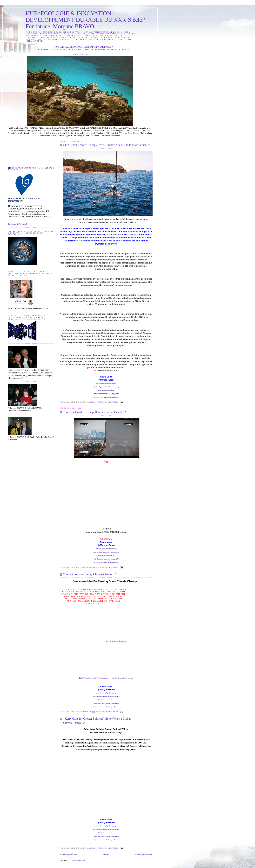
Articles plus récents (68, 854)
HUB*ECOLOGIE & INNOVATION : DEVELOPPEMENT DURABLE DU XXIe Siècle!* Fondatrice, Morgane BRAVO (86, 20)
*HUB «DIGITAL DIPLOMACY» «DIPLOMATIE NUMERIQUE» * (83, 47)
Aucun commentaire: (107, 402)
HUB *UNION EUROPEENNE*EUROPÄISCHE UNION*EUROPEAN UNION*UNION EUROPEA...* (83, 49)
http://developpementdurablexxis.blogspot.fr (106, 387)
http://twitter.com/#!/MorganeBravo (106, 397)
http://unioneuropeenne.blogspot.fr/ (106, 394)
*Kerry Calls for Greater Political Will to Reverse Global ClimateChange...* (97, 721)
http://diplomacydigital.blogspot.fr (106, 383)
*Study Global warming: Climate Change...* (90, 574)
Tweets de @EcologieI (17, 224)
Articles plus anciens (144, 854)
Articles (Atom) (79, 860)
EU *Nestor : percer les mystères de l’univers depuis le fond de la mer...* (106, 145)
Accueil (106, 854)
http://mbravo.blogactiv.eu (106, 390)
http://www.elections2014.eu (109, 371)
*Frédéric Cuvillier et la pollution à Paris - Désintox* (95, 412)
